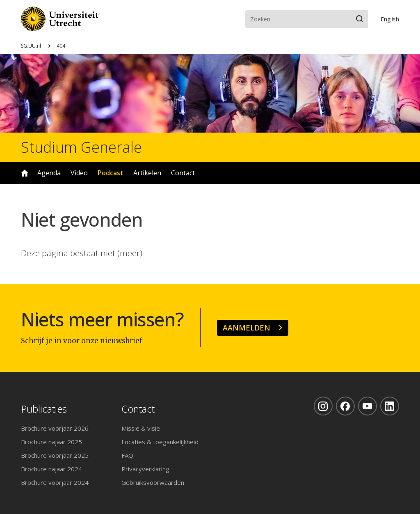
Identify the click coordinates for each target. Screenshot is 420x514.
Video (79, 173)
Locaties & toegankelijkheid (160, 442)
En (390, 19)
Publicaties (44, 409)
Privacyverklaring (145, 469)
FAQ (127, 455)
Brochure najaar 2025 (51, 442)
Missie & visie (141, 428)
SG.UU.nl (31, 46)
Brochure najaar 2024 (51, 469)
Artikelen (147, 173)
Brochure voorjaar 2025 (55, 455)
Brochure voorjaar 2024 (55, 482)
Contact (183, 173)
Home (25, 173)
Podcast (111, 173)
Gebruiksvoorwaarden (153, 482)
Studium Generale (81, 147)
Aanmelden (247, 328)
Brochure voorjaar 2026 (55, 428)
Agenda (49, 173)
